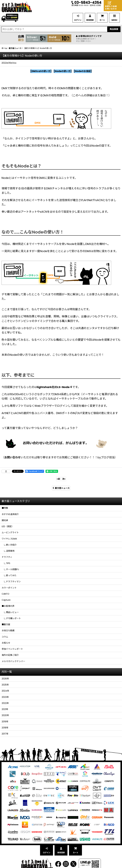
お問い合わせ (12, 457)
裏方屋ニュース (61, 488)
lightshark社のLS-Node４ (55, 387)
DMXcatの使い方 (41, 71)
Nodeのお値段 (83, 71)
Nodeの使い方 (63, 71)
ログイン (78, 20)
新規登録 (90, 20)
